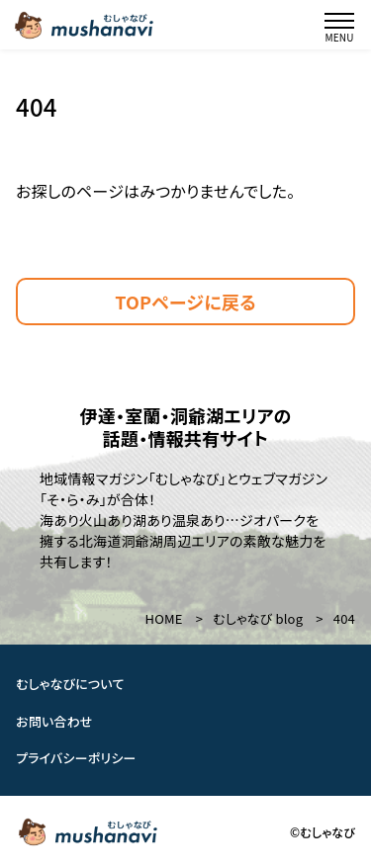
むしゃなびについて (70, 684)
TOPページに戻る (185, 302)
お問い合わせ (54, 721)
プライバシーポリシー (76, 758)
